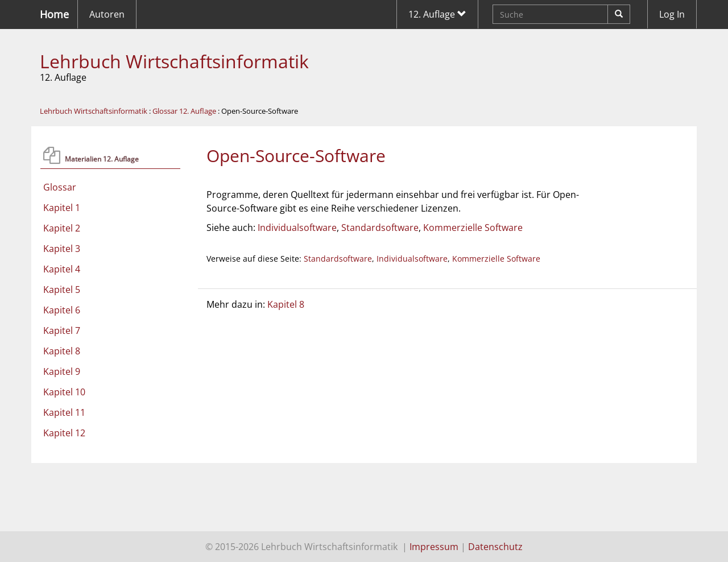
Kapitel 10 (64, 392)
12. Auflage (437, 14)
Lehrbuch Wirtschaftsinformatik (174, 61)
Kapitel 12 (64, 433)
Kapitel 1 (62, 208)
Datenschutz (495, 547)
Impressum (434, 547)
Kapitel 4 (62, 269)
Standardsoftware (380, 228)
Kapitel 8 (62, 351)
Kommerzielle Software (473, 228)
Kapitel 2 (62, 228)
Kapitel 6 (62, 310)
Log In (672, 14)
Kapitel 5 (62, 290)
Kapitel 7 (62, 330)
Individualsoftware (297, 228)
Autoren (107, 14)
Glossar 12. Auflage (184, 111)
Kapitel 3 (62, 249)
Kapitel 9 (62, 371)
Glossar (60, 187)
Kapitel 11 (64, 412)
